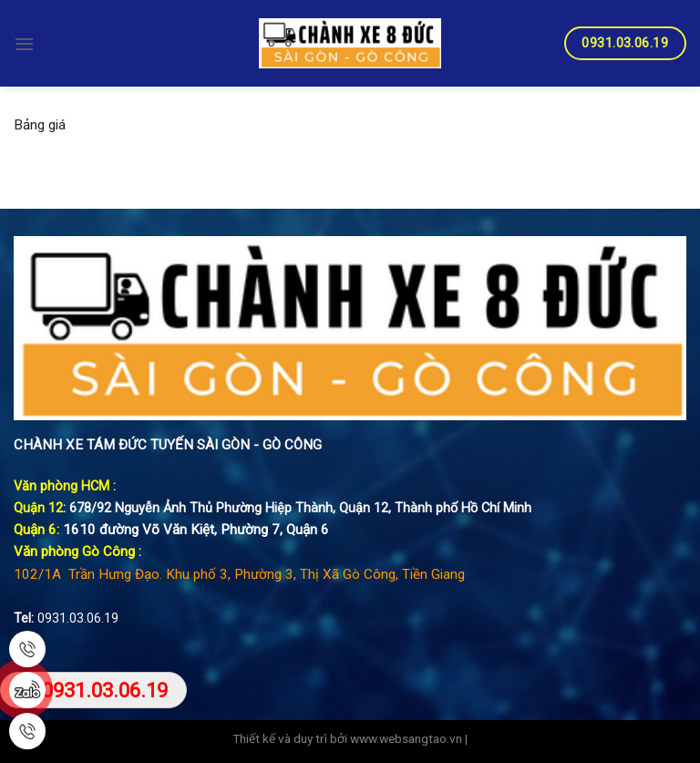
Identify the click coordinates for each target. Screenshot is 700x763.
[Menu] (24, 44)
